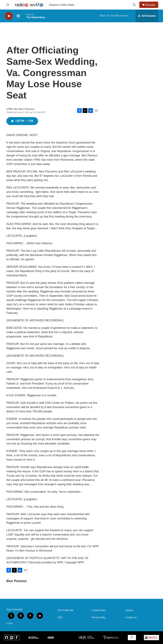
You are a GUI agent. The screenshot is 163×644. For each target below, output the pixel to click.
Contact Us (131, 618)
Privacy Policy (99, 618)
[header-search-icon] (134, 5)
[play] (9, 16)
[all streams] (147, 16)
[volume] (18, 16)
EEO (60, 618)
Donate (150, 5)
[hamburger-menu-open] (8, 5)
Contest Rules (99, 610)
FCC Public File (66, 610)
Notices (129, 610)
